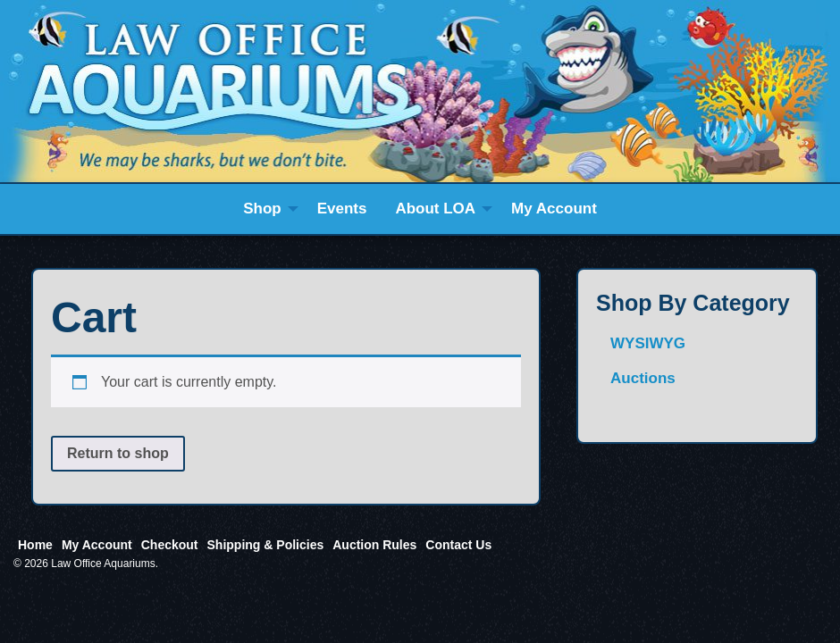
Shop (262, 209)
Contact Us (458, 545)
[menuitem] (266, 209)
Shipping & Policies (266, 545)
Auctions (643, 378)
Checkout (170, 545)
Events (342, 209)
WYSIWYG (648, 343)
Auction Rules (374, 545)
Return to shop (118, 453)
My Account (554, 209)
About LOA (435, 209)
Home (35, 545)
